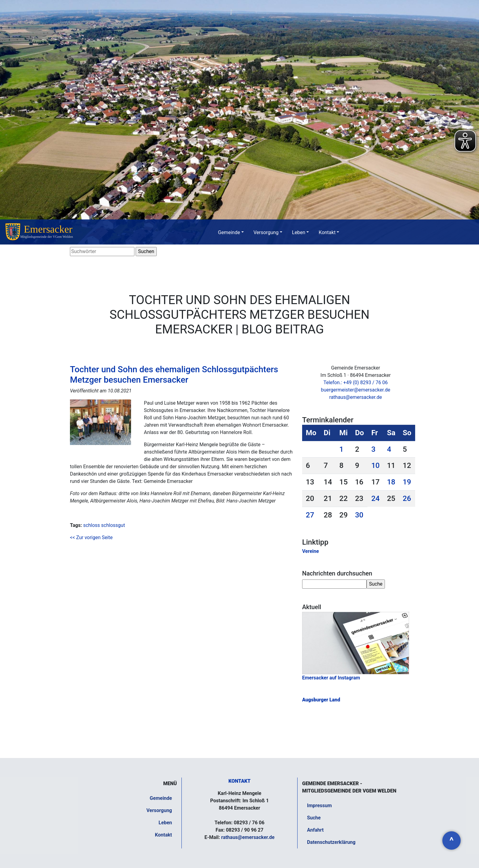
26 (407, 498)
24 (375, 498)
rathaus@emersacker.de (356, 397)
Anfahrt (315, 830)
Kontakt (327, 232)
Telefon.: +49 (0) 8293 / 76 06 (356, 383)
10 (375, 465)
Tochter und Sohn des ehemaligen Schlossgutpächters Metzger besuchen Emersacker (174, 375)
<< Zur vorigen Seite (91, 537)
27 (310, 515)
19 (407, 482)
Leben (299, 232)
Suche (314, 818)
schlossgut (113, 525)
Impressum (319, 805)
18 (391, 482)
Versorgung (266, 232)
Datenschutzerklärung (331, 842)
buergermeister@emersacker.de (355, 390)
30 (359, 515)
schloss (91, 525)
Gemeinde (229, 232)
